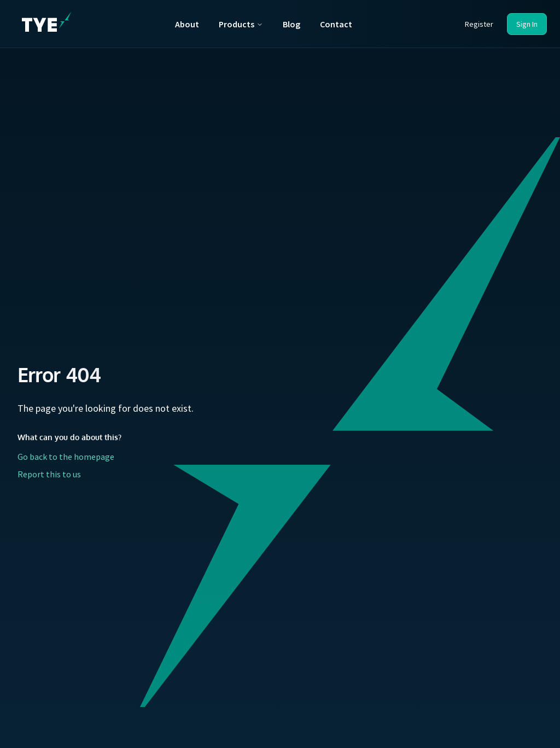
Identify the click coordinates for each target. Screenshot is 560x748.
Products (241, 24)
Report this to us (49, 474)
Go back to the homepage (66, 457)
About (187, 24)
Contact (336, 24)
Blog (291, 24)
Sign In (527, 24)
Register (479, 24)
